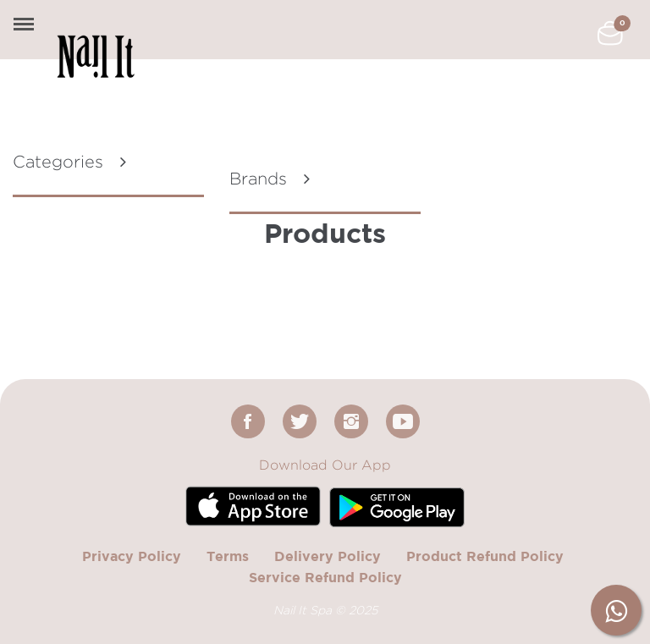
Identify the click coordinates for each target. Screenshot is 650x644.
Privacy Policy (132, 556)
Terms (228, 556)
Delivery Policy (328, 556)
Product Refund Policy (485, 556)
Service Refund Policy (325, 577)
